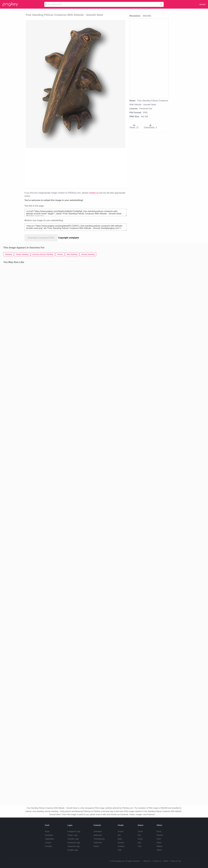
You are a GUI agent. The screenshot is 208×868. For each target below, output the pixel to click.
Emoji (159, 831)
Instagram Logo (74, 831)
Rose (159, 839)
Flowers (160, 835)
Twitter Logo (72, 835)
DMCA (166, 861)
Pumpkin (49, 846)
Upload (202, 4)
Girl (119, 835)
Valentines (98, 843)
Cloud (140, 831)
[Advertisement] (61, 168)
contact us (94, 193)
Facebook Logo (74, 843)
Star (139, 843)
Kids (120, 850)
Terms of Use (176, 861)
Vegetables (50, 839)
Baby (120, 839)
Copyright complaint (69, 238)
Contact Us (157, 861)
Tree (140, 846)
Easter (96, 846)
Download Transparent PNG (41, 238)
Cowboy (121, 846)
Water (159, 843)
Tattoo (159, 850)
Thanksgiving (99, 839)
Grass (140, 839)
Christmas (98, 831)
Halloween (98, 835)
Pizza (47, 831)
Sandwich (49, 835)
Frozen (121, 831)
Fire (139, 835)
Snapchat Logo (74, 846)
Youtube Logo (73, 839)
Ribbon (159, 846)
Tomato (48, 843)
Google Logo (73, 850)
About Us (147, 861)
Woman (121, 843)
